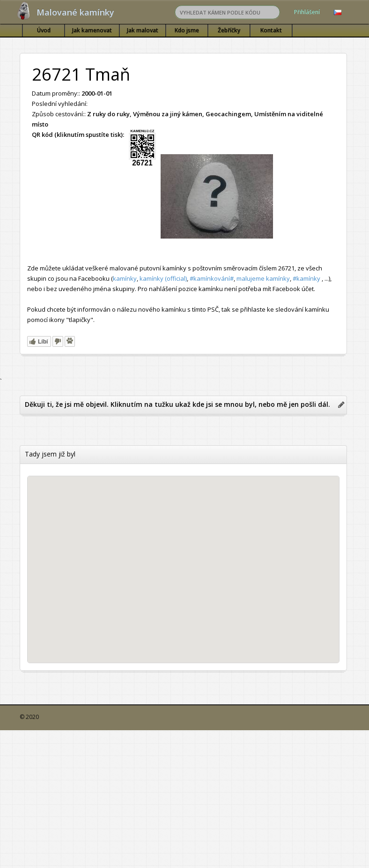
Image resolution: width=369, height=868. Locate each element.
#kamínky (306, 278)
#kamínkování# (212, 278)
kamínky (125, 278)
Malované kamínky (75, 12)
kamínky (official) (163, 278)
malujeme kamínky (263, 278)
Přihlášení (307, 12)
